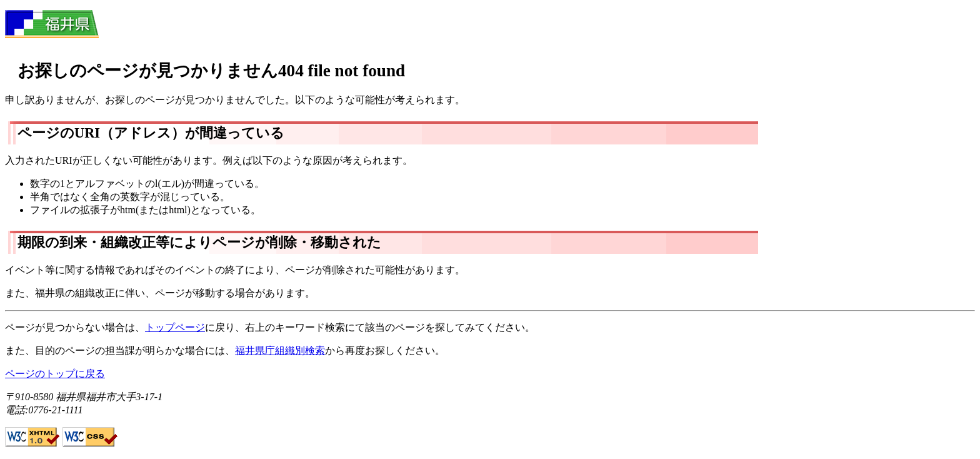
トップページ (175, 327)
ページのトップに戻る (55, 374)
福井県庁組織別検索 (280, 351)
